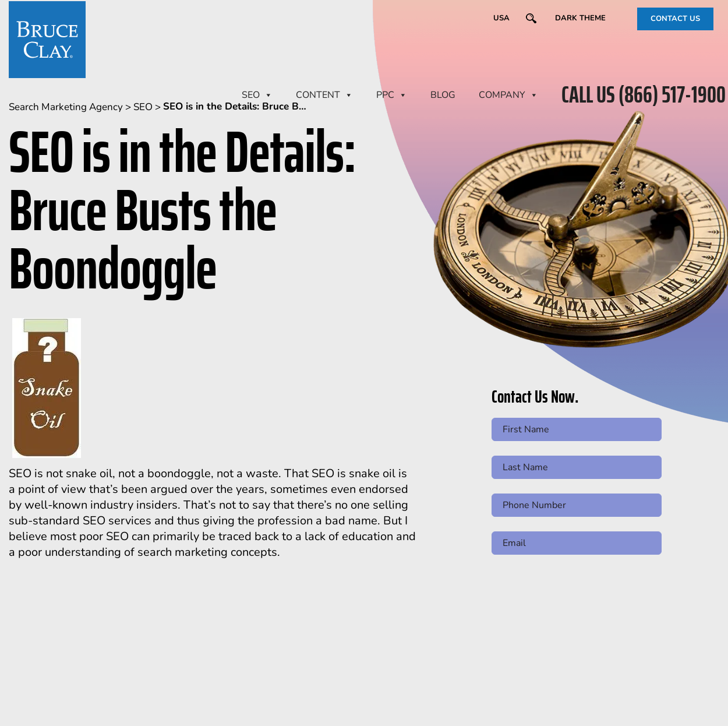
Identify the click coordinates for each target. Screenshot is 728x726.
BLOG (443, 95)
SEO (257, 95)
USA (501, 18)
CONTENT (324, 95)
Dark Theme (580, 18)
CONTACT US (675, 19)
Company (508, 95)
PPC (392, 95)
